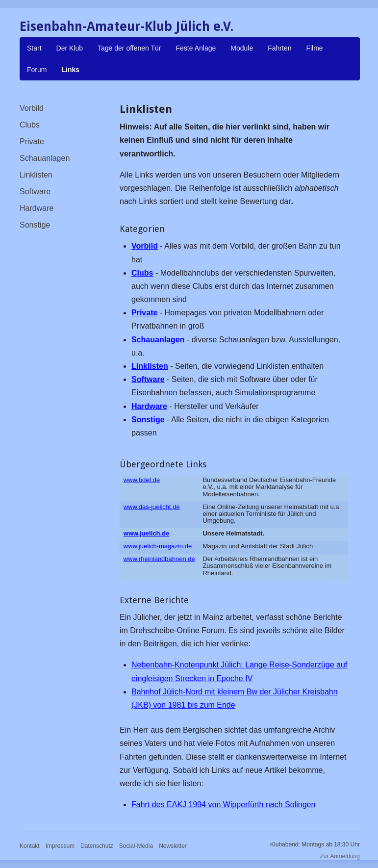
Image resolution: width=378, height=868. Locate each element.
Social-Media (136, 846)
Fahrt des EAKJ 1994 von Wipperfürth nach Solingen (223, 804)
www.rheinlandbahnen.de (159, 559)
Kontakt (30, 846)
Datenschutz (97, 846)
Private (32, 141)
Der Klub (70, 48)
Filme (314, 48)
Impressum (60, 846)
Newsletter (173, 846)
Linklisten (36, 175)
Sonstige (35, 225)
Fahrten (279, 48)
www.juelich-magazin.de (158, 546)
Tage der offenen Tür (129, 48)
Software (35, 191)
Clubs (30, 125)
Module (242, 48)
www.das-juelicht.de (152, 507)
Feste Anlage (196, 48)
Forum (37, 70)
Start (34, 48)
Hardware (37, 208)
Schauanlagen (45, 158)
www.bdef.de (142, 480)
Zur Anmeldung (340, 856)
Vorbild (32, 108)
